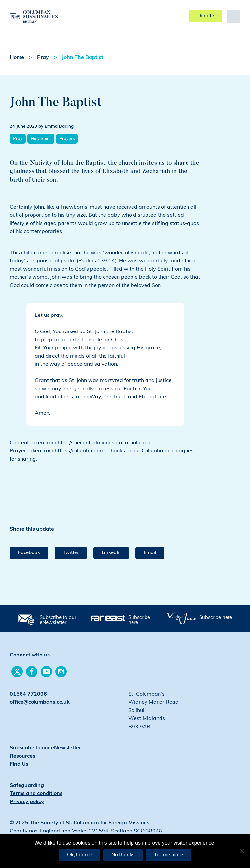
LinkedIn (111, 553)
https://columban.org (80, 451)
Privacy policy (27, 802)
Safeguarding (27, 786)
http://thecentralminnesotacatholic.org (104, 443)
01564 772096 (28, 694)
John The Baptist (83, 58)
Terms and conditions (36, 794)
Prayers (67, 139)
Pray (43, 58)
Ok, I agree (79, 855)
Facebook (29, 553)
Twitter (71, 553)
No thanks (123, 855)
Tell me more (168, 855)
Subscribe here (139, 620)
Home (17, 58)
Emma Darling (59, 127)
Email (150, 553)
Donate (206, 16)
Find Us (19, 764)
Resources (22, 756)
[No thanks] (242, 851)
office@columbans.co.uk (40, 702)
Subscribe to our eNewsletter (58, 620)
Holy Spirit (41, 139)
